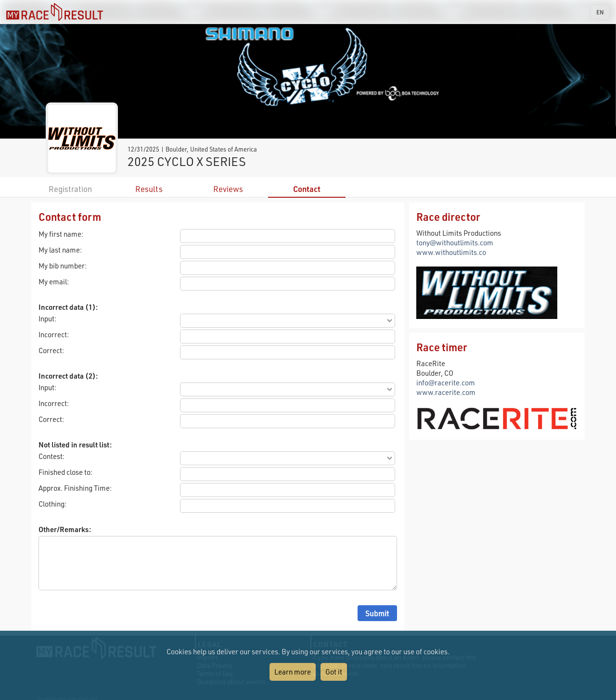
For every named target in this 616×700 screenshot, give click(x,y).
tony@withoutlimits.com (455, 242)
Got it (334, 672)
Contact (307, 189)
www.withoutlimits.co (451, 252)
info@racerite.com (446, 382)
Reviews (228, 189)
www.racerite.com (446, 392)
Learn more (293, 672)
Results (149, 189)
